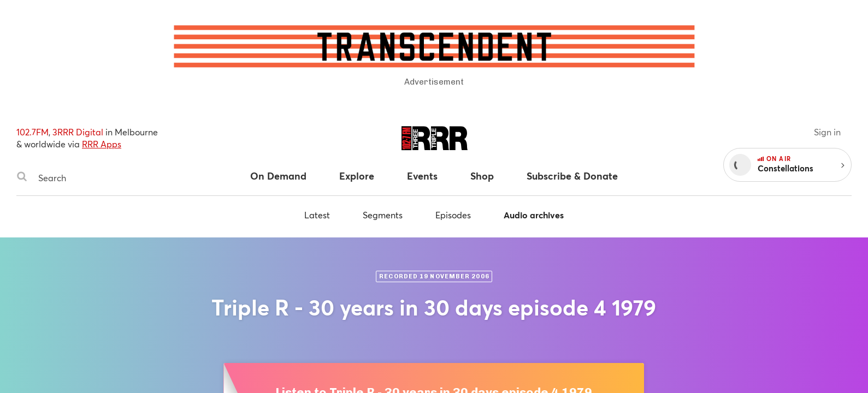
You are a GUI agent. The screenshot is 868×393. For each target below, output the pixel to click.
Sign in (827, 132)
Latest (317, 215)
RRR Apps (102, 144)
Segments (383, 215)
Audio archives (534, 215)
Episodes (453, 215)
